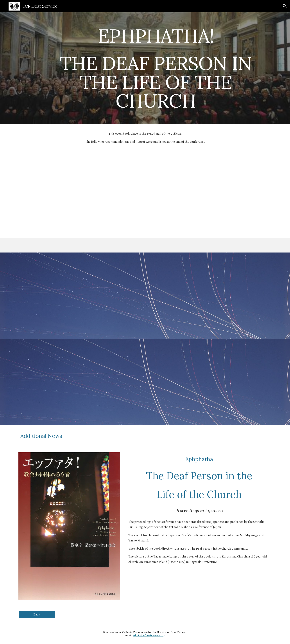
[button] (285, 6)
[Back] (37, 614)
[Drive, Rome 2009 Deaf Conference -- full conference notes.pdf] (80, 195)
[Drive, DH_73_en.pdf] (210, 195)
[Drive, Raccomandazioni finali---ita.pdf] (80, 382)
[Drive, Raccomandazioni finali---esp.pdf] (210, 296)
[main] (156, 68)
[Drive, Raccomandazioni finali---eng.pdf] (80, 296)
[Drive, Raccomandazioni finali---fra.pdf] (210, 382)
